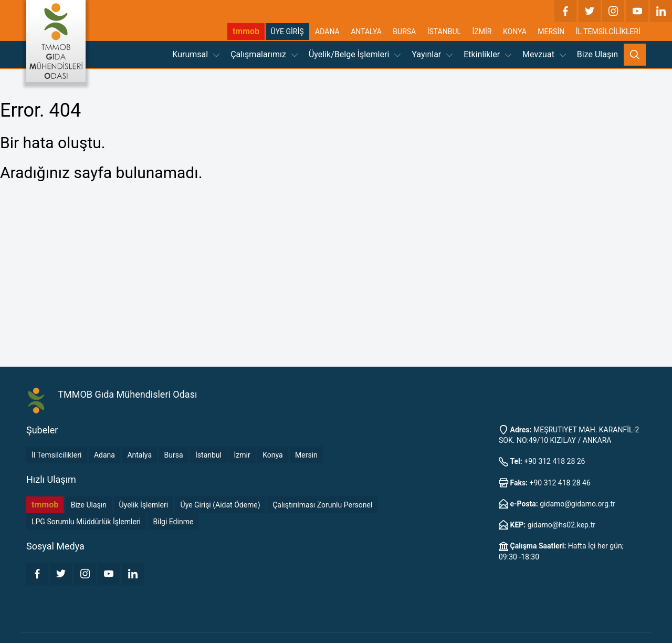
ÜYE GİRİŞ (287, 32)
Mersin (306, 455)
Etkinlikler (487, 54)
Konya (272, 455)
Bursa (174, 455)
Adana (104, 455)
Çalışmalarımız (264, 54)
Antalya (139, 455)
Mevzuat (544, 54)
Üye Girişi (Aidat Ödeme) (220, 505)
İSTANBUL (444, 32)
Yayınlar (432, 54)
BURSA (404, 32)
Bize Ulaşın (597, 54)
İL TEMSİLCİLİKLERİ (608, 32)
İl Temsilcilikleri (56, 455)
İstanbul (208, 455)
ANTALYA (366, 32)
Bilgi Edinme (174, 522)
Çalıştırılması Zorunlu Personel (322, 505)
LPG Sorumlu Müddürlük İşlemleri (86, 522)
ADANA (327, 32)
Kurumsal (196, 54)
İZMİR (482, 32)
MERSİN (551, 32)
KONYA (515, 32)
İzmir (242, 455)
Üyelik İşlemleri (144, 505)
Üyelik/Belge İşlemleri (355, 54)
